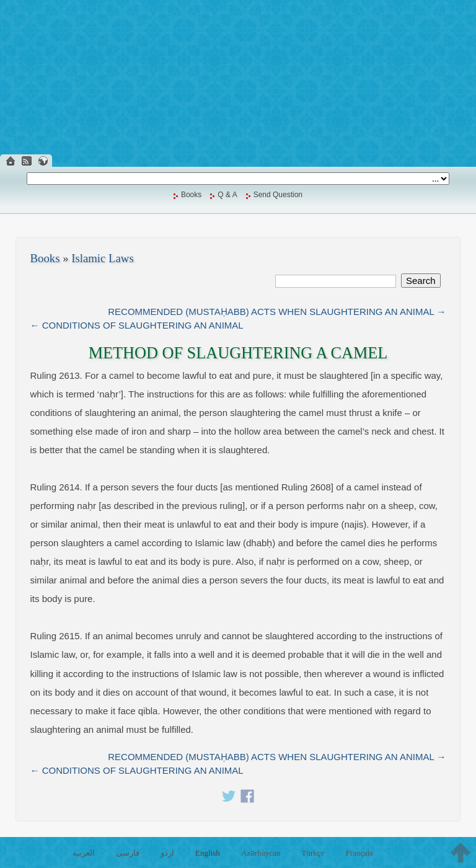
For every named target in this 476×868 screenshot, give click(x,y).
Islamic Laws (103, 258)
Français (359, 853)
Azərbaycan (261, 853)
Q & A (227, 195)
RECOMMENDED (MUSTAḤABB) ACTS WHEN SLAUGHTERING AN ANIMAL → (277, 312)
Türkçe (313, 853)
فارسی (128, 853)
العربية (84, 853)
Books (191, 195)
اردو (167, 853)
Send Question (278, 195)
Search (421, 281)
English (208, 853)
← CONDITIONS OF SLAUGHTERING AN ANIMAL (137, 325)
